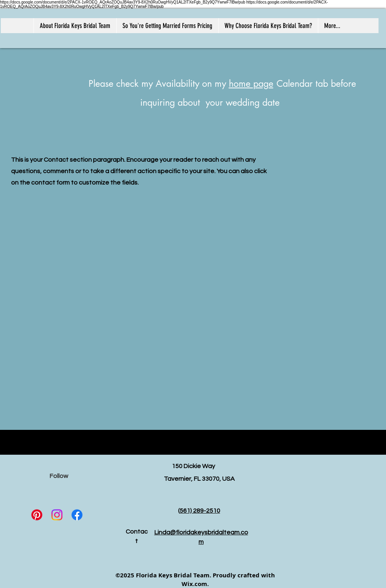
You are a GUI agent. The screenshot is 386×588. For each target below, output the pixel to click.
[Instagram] (57, 515)
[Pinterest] (37, 515)
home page (251, 84)
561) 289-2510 (200, 511)
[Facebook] (77, 515)
